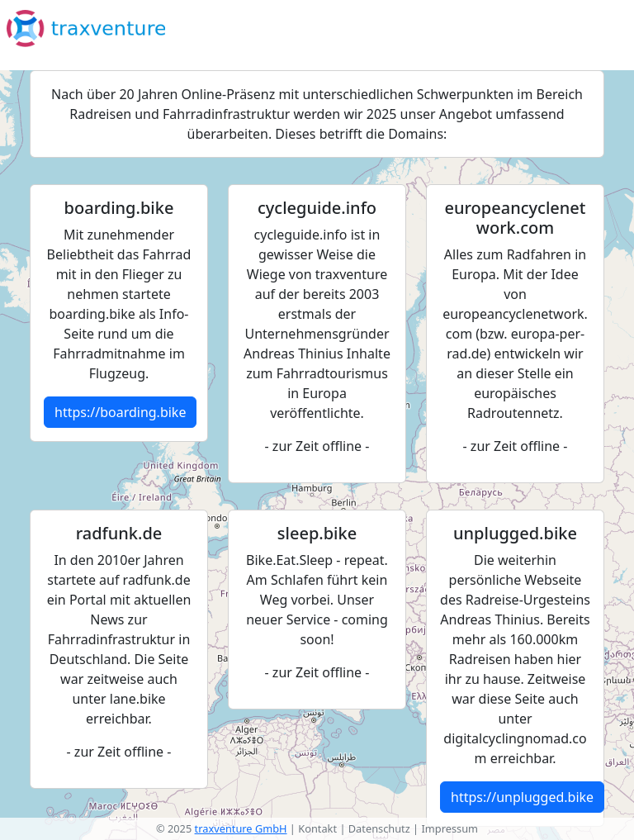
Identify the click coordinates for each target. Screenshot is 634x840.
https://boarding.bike (120, 412)
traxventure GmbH (241, 828)
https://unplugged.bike (522, 797)
